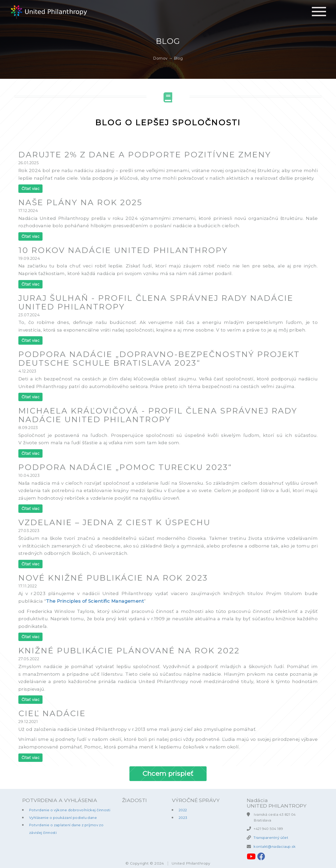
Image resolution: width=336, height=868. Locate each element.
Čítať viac (30, 189)
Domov (160, 58)
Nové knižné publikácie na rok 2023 (113, 578)
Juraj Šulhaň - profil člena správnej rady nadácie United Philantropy (156, 302)
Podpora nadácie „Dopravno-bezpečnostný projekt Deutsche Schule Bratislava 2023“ (159, 359)
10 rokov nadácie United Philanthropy (123, 250)
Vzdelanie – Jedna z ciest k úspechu (114, 522)
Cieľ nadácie (52, 713)
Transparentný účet (271, 838)
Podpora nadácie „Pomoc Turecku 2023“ (125, 467)
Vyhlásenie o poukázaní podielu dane (63, 818)
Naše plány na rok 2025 (80, 202)
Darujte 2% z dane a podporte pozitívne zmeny (145, 155)
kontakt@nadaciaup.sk (275, 846)
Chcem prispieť (168, 773)
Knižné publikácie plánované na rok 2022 (129, 651)
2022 (183, 810)
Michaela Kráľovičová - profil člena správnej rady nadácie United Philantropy (158, 415)
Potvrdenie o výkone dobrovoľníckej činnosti (70, 810)
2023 (183, 818)
